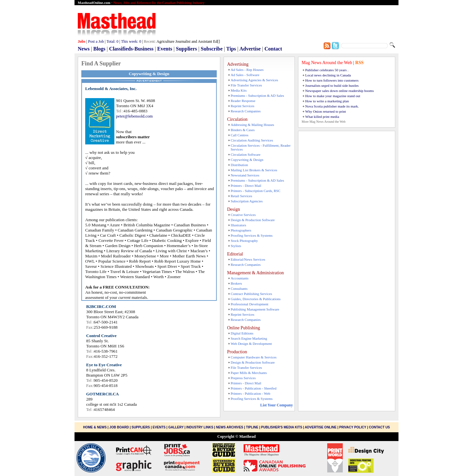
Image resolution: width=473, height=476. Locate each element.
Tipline (252, 427)
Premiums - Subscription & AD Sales (257, 96)
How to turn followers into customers (332, 80)
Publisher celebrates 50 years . (327, 70)
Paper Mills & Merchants (249, 373)
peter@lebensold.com (134, 116)
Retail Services (241, 196)
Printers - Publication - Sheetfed (254, 388)
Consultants (239, 289)
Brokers (236, 283)
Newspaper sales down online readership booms (340, 91)
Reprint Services (242, 106)
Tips (231, 49)
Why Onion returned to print (326, 111)
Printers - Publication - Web (250, 393)
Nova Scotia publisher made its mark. (332, 106)
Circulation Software (246, 154)
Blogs (99, 49)
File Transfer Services (246, 85)
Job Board (119, 427)
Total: (113, 41)
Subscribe (212, 49)
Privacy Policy (353, 427)
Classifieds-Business (131, 49)
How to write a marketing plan (327, 101)
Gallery (176, 427)
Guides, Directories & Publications (256, 299)
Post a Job (96, 41)
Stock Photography (244, 241)
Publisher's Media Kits (282, 427)
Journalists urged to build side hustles (332, 85)
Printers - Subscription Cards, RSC (256, 191)
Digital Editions (242, 333)
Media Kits (239, 90)
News (84, 49)
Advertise (250, 49)
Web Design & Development (251, 344)
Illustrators (238, 225)
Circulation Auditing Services (252, 140)
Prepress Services (243, 378)
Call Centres (240, 135)
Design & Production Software (253, 220)
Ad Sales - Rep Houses (247, 70)
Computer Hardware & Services (254, 357)
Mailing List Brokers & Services (254, 170)
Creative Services (243, 215)
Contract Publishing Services (251, 294)
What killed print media (322, 117)
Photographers (241, 230)
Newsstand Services (245, 175)
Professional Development (249, 304)
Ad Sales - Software (245, 75)
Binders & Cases (243, 130)
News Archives (230, 427)
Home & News (95, 427)
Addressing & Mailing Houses (252, 125)
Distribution (239, 165)
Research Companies (246, 111)
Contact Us (380, 427)
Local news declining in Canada (328, 75)
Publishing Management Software (255, 309)
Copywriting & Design (247, 160)
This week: (131, 41)
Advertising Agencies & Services (254, 80)
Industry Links (200, 427)
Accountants (240, 278)
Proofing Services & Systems (252, 235)
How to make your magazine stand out (333, 96)
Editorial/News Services (248, 259)
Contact (273, 49)
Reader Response (243, 101)
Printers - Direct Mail (246, 186)
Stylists (236, 246)
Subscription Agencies (247, 201)
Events (165, 49)
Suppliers (186, 49)
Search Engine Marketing (249, 338)
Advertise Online (321, 427)
